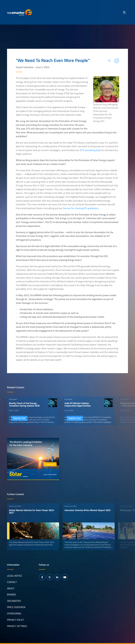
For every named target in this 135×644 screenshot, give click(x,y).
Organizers (14, 601)
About (11, 588)
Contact (12, 582)
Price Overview (16, 607)
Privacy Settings (17, 626)
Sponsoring (14, 613)
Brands (12, 595)
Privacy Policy (16, 620)
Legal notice (15, 576)
